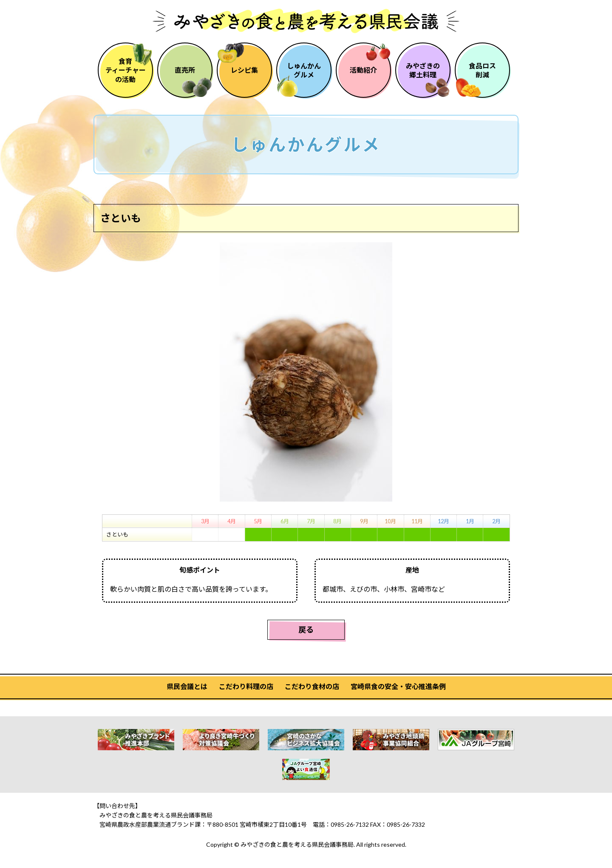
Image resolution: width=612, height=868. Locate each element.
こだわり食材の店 (312, 686)
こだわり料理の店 (246, 686)
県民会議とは (187, 686)
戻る (306, 630)
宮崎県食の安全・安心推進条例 (398, 686)
